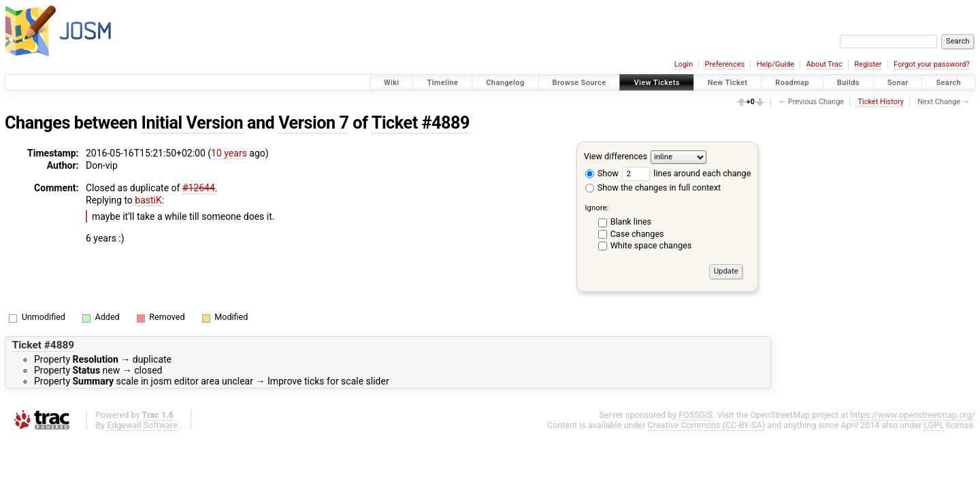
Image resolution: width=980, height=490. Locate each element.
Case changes (637, 234)
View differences (616, 156)
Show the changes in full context (653, 187)
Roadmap (792, 83)
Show (602, 173)
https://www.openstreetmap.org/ (913, 415)
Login (684, 64)
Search (948, 83)
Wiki (392, 83)
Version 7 (313, 123)
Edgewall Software (142, 425)
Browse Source (579, 83)
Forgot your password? (932, 64)
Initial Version (193, 123)
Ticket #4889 (421, 123)
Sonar (898, 83)
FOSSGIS (696, 415)
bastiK (148, 200)
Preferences (724, 64)
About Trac (824, 64)
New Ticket (728, 83)
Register (868, 64)
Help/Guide (775, 64)
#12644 (199, 188)
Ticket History (881, 102)
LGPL (934, 425)
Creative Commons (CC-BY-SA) (707, 425)
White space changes (651, 245)
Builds (848, 83)
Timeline (442, 83)
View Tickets (656, 83)
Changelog (505, 83)
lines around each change (686, 173)
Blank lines (631, 222)
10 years (229, 153)
